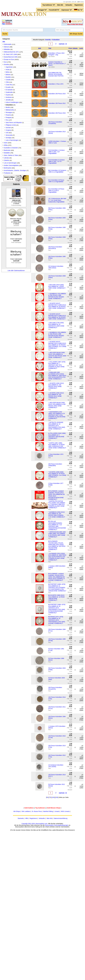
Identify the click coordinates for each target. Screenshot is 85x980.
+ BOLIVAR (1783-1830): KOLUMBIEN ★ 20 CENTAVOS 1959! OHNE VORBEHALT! (56, 325)
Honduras (9, 97)
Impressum (67, 10)
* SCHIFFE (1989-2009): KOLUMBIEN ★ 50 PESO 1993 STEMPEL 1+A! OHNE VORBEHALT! (57, 474)
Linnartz (57, 811)
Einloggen (42, 10)
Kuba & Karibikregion (12, 102)
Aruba (8, 70)
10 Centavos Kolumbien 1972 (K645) (56, 766)
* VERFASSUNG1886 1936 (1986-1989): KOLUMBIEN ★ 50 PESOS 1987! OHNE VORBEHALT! (57, 534)
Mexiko (8, 107)
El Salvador (9, 90)
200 (57, 797)
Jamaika (8, 100)
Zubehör (7, 160)
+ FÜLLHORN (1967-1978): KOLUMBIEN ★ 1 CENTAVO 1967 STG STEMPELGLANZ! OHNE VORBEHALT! (57, 365)
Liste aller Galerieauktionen (16, 271)
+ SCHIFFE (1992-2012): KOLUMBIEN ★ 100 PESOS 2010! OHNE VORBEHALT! (56, 386)
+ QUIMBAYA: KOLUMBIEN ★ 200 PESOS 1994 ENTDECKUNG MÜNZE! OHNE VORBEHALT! (57, 296)
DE (78, 10)
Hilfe (27, 818)
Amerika (7, 64)
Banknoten (7, 150)
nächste (62, 44)
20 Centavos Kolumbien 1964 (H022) (56, 267)
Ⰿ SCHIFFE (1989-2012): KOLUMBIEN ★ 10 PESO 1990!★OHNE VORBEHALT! (56, 598)
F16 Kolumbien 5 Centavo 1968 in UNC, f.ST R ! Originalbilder (56, 161)
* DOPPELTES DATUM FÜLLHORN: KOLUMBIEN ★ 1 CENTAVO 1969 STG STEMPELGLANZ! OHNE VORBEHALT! (57, 504)
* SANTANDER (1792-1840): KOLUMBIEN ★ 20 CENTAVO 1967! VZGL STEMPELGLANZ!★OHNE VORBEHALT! (57, 415)
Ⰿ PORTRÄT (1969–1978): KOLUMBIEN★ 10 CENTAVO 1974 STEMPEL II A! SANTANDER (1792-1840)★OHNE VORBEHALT (57, 588)
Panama (8, 115)
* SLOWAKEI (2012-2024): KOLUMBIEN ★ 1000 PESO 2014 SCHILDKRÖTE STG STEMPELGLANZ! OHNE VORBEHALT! (57, 557)
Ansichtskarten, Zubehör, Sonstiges (15, 170)
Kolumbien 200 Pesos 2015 (57, 94)
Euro (5, 62)
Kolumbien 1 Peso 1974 (56, 84)
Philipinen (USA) (11, 125)
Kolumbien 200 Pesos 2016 (57, 113)
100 (53, 797)
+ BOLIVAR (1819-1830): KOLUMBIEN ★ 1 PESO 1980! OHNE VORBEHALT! (57, 286)
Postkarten (7, 173)
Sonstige (8, 138)
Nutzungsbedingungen (61, 825)
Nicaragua (9, 112)
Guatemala (9, 92)
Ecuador (8, 87)
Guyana (8, 95)
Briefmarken (8, 168)
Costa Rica (9, 85)
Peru (7, 120)
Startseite (21, 818)
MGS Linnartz (65, 811)
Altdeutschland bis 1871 (11, 52)
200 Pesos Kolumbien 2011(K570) (55, 688)
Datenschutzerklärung (60, 818)
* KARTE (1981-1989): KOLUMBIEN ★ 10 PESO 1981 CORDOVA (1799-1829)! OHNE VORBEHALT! (57, 445)
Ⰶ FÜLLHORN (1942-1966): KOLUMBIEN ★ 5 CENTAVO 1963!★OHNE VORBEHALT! (57, 436)
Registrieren (79, 5)
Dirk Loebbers (26, 811)
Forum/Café (54, 10)
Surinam (8, 128)
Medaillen (7, 153)
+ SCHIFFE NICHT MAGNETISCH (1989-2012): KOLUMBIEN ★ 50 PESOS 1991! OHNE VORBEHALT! (57, 306)
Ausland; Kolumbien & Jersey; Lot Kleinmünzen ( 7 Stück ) (57, 64)
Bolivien (8, 75)
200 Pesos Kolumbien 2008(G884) (55, 465)
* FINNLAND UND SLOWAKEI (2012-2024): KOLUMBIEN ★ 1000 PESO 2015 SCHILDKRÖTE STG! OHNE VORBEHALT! (57, 376)
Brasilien (8, 77)
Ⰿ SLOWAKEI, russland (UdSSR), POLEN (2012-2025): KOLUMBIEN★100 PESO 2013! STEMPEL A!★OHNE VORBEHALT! (57, 577)
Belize (8, 72)
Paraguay (9, 117)
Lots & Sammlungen (12, 140)
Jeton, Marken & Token (11, 155)
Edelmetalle (8, 44)
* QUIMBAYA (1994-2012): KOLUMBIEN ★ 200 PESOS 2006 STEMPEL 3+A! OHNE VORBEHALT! (57, 515)
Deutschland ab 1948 (11, 57)
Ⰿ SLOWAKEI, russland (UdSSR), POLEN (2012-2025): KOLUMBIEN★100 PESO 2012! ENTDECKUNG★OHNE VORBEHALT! (56, 495)
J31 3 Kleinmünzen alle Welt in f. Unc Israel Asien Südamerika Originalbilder (57, 200)
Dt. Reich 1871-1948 (10, 54)
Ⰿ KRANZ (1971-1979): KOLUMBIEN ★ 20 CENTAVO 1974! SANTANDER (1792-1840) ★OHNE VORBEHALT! (57, 620)
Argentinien (9, 67)
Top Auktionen (49, 5)
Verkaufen (69, 5)
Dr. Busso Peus (37, 811)
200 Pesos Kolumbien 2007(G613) (55, 248)
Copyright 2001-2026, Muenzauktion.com (34, 824)
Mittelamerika (10, 110)
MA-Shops (17, 811)
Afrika (6, 145)
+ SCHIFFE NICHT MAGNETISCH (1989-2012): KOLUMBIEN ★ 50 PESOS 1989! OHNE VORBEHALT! (57, 316)
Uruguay (8, 130)
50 (47, 797)
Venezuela (9, 135)
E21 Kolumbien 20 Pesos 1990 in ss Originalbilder (56, 181)
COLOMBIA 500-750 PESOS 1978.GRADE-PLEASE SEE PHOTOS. (56, 74)
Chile (7, 82)
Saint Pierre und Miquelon (14, 122)
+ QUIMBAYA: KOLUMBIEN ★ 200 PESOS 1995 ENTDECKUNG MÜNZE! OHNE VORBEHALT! (57, 335)
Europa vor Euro (9, 59)
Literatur (7, 158)
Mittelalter (7, 49)
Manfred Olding (48, 811)
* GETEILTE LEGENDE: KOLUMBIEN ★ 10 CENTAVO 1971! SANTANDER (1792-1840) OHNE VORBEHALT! (57, 426)
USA (7, 133)
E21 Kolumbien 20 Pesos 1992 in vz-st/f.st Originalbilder (56, 191)
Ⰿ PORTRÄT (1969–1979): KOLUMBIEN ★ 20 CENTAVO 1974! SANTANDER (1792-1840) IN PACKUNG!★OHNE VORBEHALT (57, 609)
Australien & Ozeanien (11, 148)
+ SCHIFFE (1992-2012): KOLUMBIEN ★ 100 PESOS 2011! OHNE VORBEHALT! (56, 395)
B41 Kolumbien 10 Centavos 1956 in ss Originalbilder (57, 171)
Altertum (7, 47)
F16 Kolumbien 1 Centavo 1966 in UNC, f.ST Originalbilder (56, 152)
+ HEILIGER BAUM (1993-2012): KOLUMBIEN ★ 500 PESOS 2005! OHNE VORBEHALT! (57, 405)
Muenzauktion (49, 825)
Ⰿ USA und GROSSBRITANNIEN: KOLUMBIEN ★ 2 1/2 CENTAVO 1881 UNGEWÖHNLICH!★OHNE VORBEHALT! (57, 525)
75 (50, 797)
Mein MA (60, 5)
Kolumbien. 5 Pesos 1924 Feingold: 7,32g (56, 54)
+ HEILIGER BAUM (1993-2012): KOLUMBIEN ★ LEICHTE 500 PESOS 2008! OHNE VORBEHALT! (57, 355)
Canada (8, 80)
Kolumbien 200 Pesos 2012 (57, 103)
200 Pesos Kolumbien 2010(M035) (55, 123)
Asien (6, 143)
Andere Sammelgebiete (11, 165)
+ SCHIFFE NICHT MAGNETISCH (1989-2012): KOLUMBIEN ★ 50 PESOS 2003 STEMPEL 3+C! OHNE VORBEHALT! (57, 345)
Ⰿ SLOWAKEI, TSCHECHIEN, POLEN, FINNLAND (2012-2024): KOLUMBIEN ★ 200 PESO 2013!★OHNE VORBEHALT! (57, 545)
